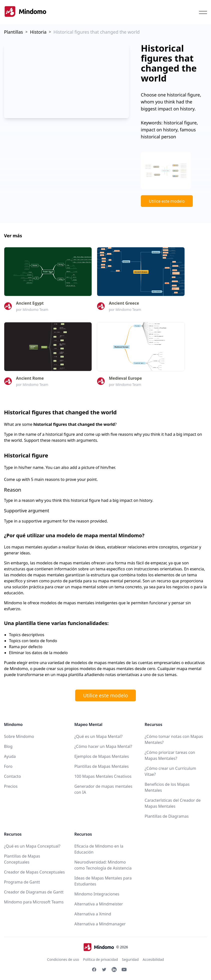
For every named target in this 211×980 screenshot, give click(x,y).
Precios (11, 786)
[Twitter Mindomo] (104, 970)
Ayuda (10, 756)
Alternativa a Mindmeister (99, 904)
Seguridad (130, 959)
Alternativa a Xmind (93, 914)
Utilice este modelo (167, 201)
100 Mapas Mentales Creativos (103, 776)
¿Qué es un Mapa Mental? (99, 736)
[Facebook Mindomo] (94, 970)
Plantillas (13, 32)
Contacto (12, 776)
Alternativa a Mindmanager (100, 924)
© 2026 (106, 947)
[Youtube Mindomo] (124, 970)
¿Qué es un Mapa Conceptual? (32, 846)
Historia (38, 32)
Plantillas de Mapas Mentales (102, 766)
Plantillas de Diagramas (167, 816)
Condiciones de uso (63, 959)
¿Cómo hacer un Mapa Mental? (103, 746)
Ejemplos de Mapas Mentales (102, 756)
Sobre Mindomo (19, 736)
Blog (8, 746)
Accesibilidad (153, 959)
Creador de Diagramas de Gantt (34, 892)
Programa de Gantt (22, 882)
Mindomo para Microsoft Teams (34, 902)
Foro (8, 766)
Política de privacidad (100, 959)
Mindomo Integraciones (97, 894)
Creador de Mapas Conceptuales (34, 872)
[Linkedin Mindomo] (114, 970)
